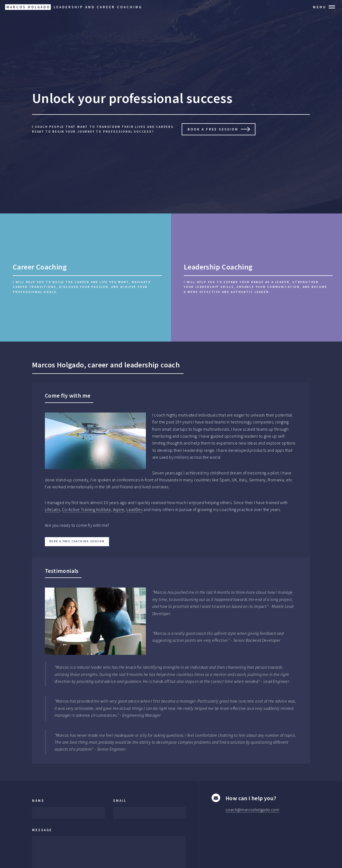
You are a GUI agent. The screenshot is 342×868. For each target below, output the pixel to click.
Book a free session (213, 129)
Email (120, 800)
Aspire (119, 509)
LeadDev (135, 509)
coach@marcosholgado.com (252, 810)
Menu (320, 7)
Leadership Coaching (218, 267)
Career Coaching (40, 267)
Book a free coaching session (77, 541)
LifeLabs (52, 509)
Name (38, 800)
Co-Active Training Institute (86, 509)
